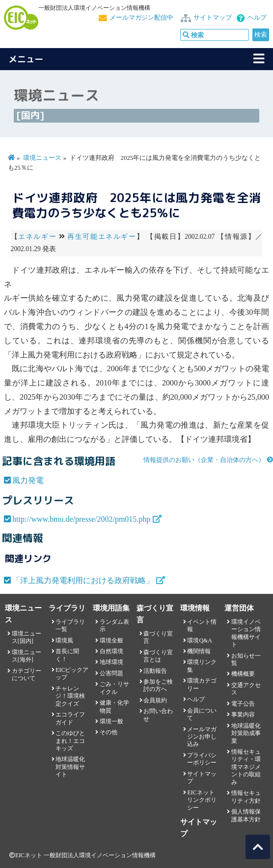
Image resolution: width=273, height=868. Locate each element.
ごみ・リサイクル (114, 688)
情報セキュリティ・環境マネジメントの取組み (246, 767)
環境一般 (111, 721)
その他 (109, 732)
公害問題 (111, 673)
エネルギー (37, 237)
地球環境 (111, 662)
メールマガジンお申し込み (202, 737)
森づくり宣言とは (158, 656)
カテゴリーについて (27, 675)
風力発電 (28, 480)
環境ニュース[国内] (27, 637)
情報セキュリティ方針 (246, 797)
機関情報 (199, 651)
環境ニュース (42, 158)
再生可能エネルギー (102, 237)
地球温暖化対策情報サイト (70, 767)
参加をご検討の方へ (158, 685)
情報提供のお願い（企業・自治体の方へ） (204, 460)
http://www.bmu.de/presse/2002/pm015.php (81, 519)
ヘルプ (257, 18)
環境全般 (111, 640)
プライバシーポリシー (202, 759)
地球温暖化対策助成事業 (246, 733)
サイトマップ (213, 18)
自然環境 (111, 651)
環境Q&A (199, 640)
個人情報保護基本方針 (246, 815)
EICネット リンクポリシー (202, 800)
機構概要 (243, 674)
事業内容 (243, 715)
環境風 (64, 640)
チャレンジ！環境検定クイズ (70, 696)
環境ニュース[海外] (27, 656)
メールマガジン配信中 (141, 18)
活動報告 (155, 671)
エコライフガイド (70, 718)
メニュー (26, 59)
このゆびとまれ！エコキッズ (70, 741)
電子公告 (243, 704)
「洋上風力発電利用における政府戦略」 (83, 580)
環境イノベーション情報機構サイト (246, 633)
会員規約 (155, 700)
